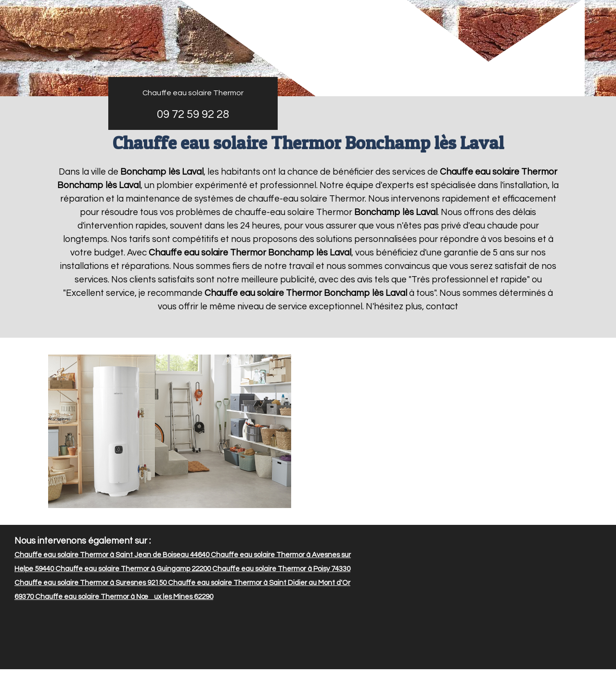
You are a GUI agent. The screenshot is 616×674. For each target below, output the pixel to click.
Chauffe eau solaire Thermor (193, 93)
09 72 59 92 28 (193, 114)
